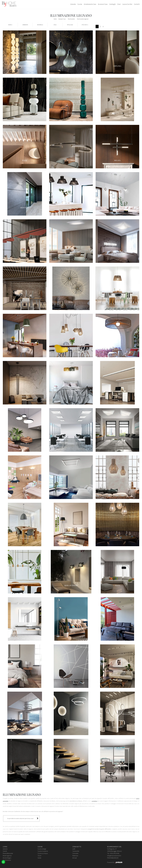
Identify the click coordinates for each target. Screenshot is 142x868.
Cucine (80, 4)
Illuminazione (71, 19)
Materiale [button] (40, 25)
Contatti (137, 4)
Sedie (39, 858)
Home (55, 19)
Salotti (5, 851)
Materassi (75, 856)
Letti (74, 849)
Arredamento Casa (90, 4)
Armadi (75, 858)
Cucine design (42, 849)
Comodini (75, 853)
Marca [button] (10, 25)
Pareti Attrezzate (8, 853)
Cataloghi (112, 4)
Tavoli (39, 856)
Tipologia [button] (70, 25)
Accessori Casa (103, 4)
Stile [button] (55, 25)
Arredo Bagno (7, 858)
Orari (119, 4)
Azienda (73, 4)
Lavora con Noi (127, 4)
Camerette (76, 851)
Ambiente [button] (25, 25)
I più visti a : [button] (85, 25)
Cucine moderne (43, 851)
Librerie (5, 849)
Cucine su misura (43, 853)
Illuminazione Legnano (83, 19)
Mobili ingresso (7, 856)
